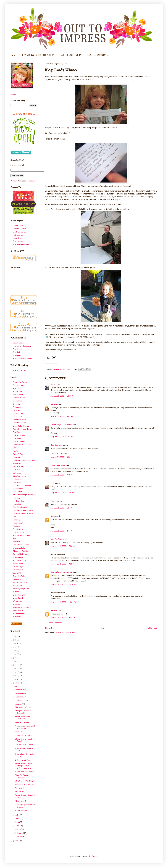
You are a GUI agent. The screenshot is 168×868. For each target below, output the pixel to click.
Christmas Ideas (20, 420)
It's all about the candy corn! (24, 755)
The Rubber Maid (58, 465)
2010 (16, 679)
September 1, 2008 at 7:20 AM (63, 546)
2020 (16, 643)
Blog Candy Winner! (23, 707)
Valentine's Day (19, 598)
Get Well (17, 470)
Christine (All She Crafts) (61, 425)
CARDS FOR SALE (70, 55)
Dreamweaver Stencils (22, 445)
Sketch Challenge (20, 554)
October (19, 697)
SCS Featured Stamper (22, 535)
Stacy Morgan (19, 241)
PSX (15, 517)
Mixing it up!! (20, 801)
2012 (16, 672)
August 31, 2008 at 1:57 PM (62, 508)
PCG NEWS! (20, 792)
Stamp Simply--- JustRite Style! (25, 740)
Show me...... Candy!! (23, 735)
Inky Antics (18, 491)
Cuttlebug (17, 438)
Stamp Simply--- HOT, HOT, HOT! (24, 718)
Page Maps (17, 349)
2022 (16, 636)
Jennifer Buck (56, 539)
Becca (53, 516)
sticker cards (18, 617)
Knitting (16, 498)
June (18, 818)
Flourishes (17, 457)
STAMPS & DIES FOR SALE (38, 55)
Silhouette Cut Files (21, 551)
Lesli (52, 483)
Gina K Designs (19, 343)
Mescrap (54, 610)
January (19, 836)
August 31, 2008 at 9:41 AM (62, 475)
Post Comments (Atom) (66, 632)
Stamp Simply (18, 567)
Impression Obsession (22, 346)
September (20, 700)
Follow (13, 94)
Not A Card (17, 504)
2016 (16, 658)
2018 (16, 651)
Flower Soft (18, 463)
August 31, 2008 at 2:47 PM (62, 531)
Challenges (17, 416)
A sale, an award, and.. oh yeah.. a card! (25, 727)
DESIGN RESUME (97, 55)
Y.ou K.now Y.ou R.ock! (24, 771)
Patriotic (16, 526)
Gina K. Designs (19, 476)
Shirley (53, 501)
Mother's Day (18, 501)
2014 (16, 665)
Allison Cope (18, 225)
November (20, 693)
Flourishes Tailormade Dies (24, 460)
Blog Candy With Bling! (25, 781)
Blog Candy (18, 401)
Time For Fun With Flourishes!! (23, 776)
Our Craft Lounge (20, 507)
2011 (16, 676)
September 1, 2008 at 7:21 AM (63, 564)
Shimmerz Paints (20, 548)
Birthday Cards (19, 398)
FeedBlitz (32, 181)
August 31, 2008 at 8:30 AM (62, 457)
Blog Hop (17, 404)
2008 (16, 686)
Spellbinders (18, 557)
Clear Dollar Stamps (21, 426)
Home (13, 55)
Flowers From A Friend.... (25, 745)
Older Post (152, 628)
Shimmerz (17, 355)
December (20, 690)
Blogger (95, 856)
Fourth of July (18, 466)
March (18, 829)
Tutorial (16, 592)
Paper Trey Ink (19, 523)
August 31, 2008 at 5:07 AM (62, 416)
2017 (16, 654)
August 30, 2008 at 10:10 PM (62, 396)
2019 (16, 647)
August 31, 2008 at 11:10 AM (63, 493)
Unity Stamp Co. (19, 595)
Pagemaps (17, 520)
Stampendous (19, 570)
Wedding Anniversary (22, 607)
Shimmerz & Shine (22, 760)
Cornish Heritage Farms (23, 429)
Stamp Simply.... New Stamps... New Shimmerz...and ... (23, 766)
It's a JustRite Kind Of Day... (24, 749)
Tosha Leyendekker (21, 244)
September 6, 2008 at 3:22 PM (63, 617)
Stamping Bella (19, 576)
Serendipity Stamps (21, 545)
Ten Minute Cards (20, 582)
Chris (53, 384)
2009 (16, 683)
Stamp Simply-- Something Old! (26, 796)
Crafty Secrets (19, 435)
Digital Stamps (19, 441)
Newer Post (50, 628)
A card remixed (21, 810)
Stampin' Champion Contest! (23, 712)
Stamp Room (18, 564)
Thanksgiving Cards (21, 589)
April (18, 826)
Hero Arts (17, 482)
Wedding (17, 604)
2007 (16, 841)
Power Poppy (18, 532)
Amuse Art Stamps (21, 382)
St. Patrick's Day (19, 560)
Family (15, 451)
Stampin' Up (18, 573)
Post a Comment (55, 623)
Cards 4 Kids (18, 413)
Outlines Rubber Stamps (23, 513)
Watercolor (17, 601)
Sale (15, 538)
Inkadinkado (18, 488)
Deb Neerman (57, 445)
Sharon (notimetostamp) (61, 572)
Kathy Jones (18, 235)
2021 (16, 640)
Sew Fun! (19, 732)
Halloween (17, 479)
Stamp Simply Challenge (23, 358)
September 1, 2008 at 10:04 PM (63, 602)
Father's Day (18, 454)
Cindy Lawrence (19, 232)
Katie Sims (17, 238)
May (17, 822)
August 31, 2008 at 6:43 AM (62, 437)
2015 (16, 661)
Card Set (16, 410)
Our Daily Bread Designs (23, 510)
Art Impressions (19, 385)
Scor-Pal (16, 352)
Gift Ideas (17, 473)
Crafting (16, 432)
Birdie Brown (18, 395)
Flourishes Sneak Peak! (25, 784)
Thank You (17, 585)
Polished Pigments (23, 722)
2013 (16, 668)
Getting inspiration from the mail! (25, 806)
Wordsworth (18, 610)
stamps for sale (19, 614)
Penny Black (18, 529)
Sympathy (17, 579)
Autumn (16, 388)
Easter (16, 448)
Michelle (54, 404)
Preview (14, 181)
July (17, 815)
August (19, 704)
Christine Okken (20, 229)
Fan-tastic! (20, 788)
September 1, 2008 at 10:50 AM (64, 584)
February (19, 833)
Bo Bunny (17, 407)
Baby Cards (18, 391)
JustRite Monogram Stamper (25, 495)
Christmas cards (19, 423)
